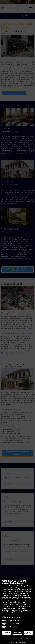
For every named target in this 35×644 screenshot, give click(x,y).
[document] (17, 597)
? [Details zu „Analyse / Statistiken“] (23, 621)
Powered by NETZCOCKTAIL (17, 642)
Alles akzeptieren (28, 633)
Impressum (7, 639)
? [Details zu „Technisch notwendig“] (24, 617)
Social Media (11, 624)
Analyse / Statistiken (13, 621)
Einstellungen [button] (27, 639)
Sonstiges (10, 627)
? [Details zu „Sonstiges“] (17, 627)
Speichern (18, 633)
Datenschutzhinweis (17, 639)
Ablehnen (7, 633)
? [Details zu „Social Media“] (18, 624)
